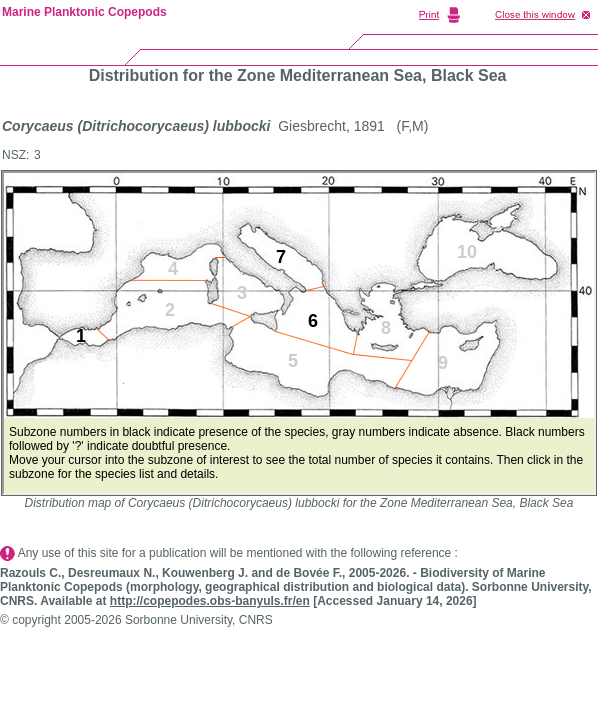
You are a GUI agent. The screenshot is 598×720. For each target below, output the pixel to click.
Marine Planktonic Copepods (84, 12)
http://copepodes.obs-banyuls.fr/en (210, 601)
